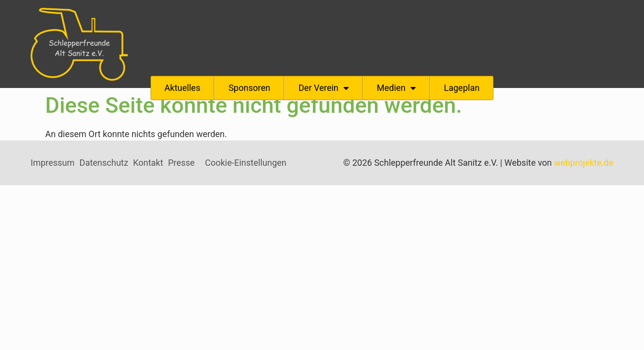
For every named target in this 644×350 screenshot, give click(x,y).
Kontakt (148, 163)
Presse (181, 163)
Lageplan (462, 88)
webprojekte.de (584, 163)
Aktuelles (183, 88)
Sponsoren (249, 88)
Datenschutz (104, 163)
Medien (396, 88)
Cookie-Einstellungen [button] (246, 163)
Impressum (53, 163)
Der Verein (323, 88)
